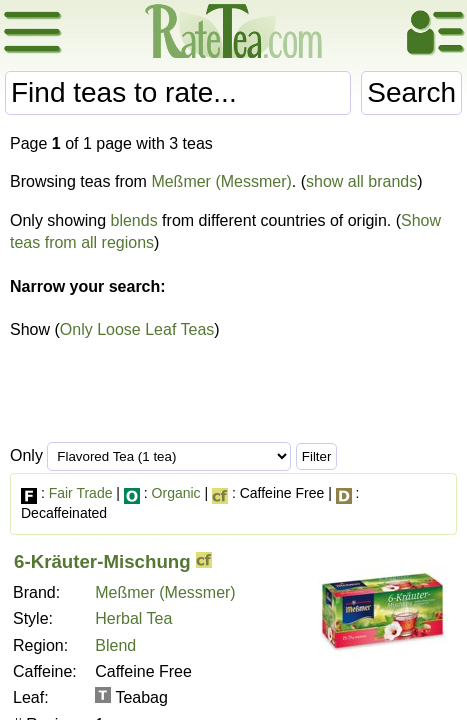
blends (134, 220)
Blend (115, 645)
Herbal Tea (133, 618)
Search (411, 92)
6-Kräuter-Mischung (102, 561)
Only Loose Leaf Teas (137, 329)
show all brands (361, 181)
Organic (176, 493)
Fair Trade (81, 493)
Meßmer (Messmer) (221, 181)
